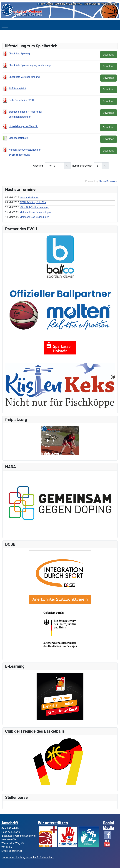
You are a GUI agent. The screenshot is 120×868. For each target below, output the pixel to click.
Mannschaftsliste (18, 138)
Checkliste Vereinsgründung (24, 77)
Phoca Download (108, 181)
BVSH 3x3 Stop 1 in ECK (33, 202)
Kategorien (13, 37)
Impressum (9, 857)
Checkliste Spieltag (19, 54)
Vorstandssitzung (29, 198)
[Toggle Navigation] (5, 25)
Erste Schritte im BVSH (21, 100)
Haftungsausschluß (27, 857)
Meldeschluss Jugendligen (34, 217)
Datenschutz (47, 857)
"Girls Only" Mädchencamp (34, 207)
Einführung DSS (17, 89)
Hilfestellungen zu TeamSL (23, 126)
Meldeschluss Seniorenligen (35, 212)
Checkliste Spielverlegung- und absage (30, 65)
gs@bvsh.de (16, 851)
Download (109, 55)
